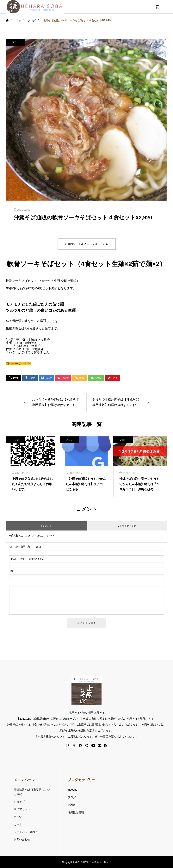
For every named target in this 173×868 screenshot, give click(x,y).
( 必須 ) (26, 547)
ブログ (15, 42)
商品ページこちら (18, 364)
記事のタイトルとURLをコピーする (86, 244)
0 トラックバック (127, 526)
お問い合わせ (22, 839)
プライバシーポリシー (27, 832)
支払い (18, 817)
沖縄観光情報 (76, 812)
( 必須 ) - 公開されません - (27, 559)
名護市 (72, 805)
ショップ (19, 802)
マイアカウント (23, 809)
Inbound (73, 790)
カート (18, 824)
